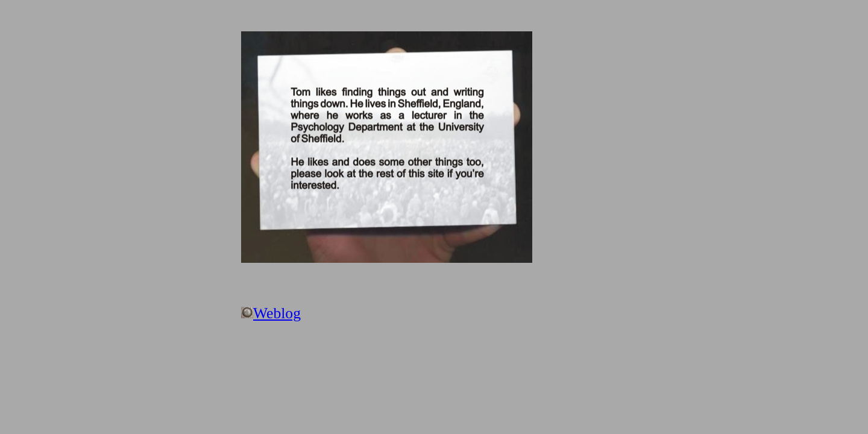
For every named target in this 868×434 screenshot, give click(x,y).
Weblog (277, 313)
